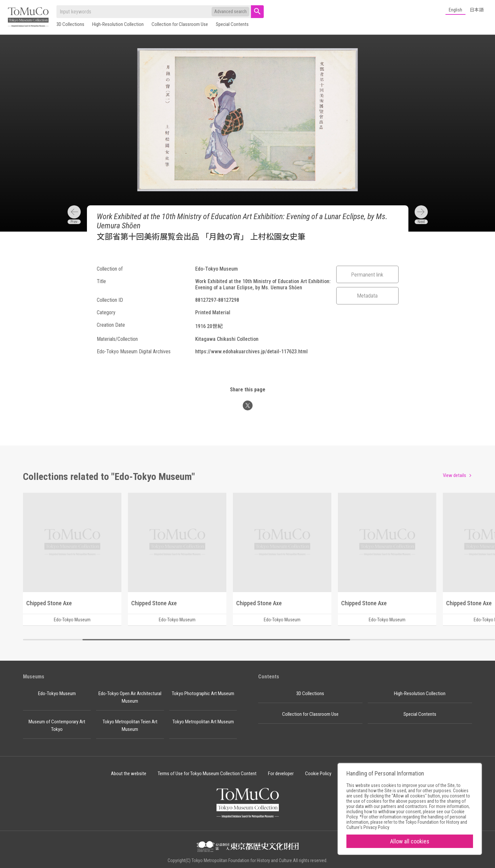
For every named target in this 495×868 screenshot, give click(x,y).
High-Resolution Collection (118, 24)
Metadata (367, 296)
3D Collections (70, 24)
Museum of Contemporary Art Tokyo (57, 725)
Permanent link (367, 275)
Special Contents (232, 24)
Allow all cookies (410, 841)
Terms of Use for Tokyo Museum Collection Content (207, 774)
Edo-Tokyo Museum (57, 693)
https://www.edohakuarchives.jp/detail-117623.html (251, 351)
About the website (129, 774)
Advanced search (230, 11)
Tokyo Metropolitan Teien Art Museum (130, 725)
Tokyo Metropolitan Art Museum (203, 722)
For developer (281, 774)
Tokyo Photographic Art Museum (203, 693)
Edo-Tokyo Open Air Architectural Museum (130, 697)
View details (454, 475)
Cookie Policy (318, 774)
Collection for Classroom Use (180, 24)
